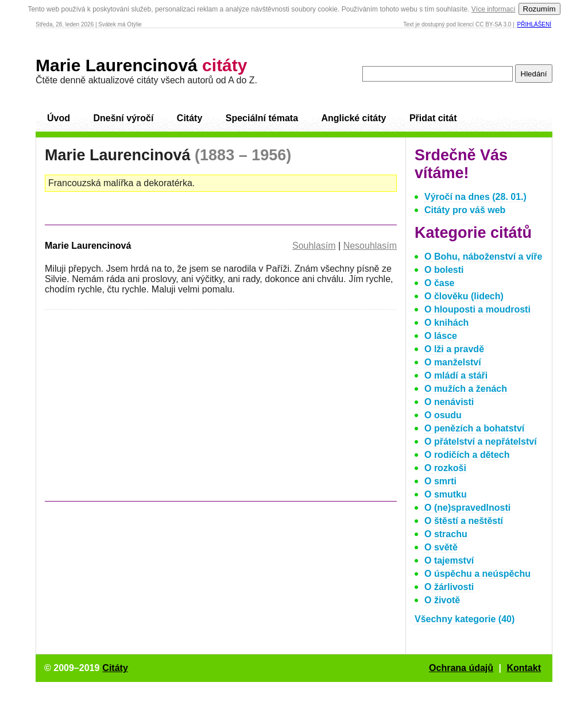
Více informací (494, 9)
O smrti (440, 481)
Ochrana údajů (461, 668)
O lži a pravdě (454, 349)
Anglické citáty (353, 118)
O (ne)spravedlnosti (467, 508)
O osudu (443, 415)
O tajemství (449, 560)
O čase (439, 283)
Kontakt (524, 668)
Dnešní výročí (123, 118)
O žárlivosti (449, 587)
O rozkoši (445, 468)
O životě (442, 600)
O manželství (453, 362)
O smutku (446, 494)
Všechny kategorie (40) (465, 619)
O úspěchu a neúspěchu (477, 574)
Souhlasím (314, 246)
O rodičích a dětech (467, 455)
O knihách (446, 323)
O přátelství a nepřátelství (481, 442)
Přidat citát (433, 118)
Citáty (189, 118)
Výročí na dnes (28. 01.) (475, 197)
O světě (441, 547)
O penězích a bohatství (474, 428)
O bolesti (444, 270)
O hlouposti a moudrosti (477, 309)
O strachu (446, 534)
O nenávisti (449, 402)
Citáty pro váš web (465, 210)
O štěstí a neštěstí (464, 521)
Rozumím (539, 9)
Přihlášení (534, 24)
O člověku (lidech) (464, 296)
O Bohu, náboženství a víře (483, 257)
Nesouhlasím (370, 246)
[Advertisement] (141, 411)
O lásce (441, 336)
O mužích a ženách (466, 389)
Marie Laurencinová (141, 65)
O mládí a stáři (456, 375)
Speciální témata (262, 118)
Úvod (59, 118)
